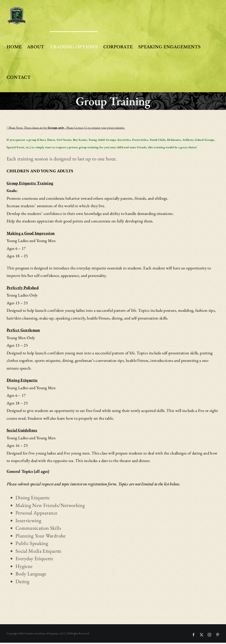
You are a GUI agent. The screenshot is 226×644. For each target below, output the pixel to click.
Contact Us (81, 128)
